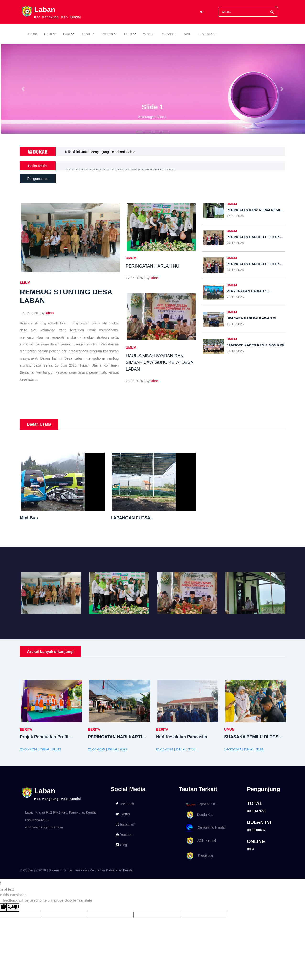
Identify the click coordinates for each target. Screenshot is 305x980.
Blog (121, 845)
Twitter (123, 814)
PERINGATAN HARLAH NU (87, 166)
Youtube (124, 835)
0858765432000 (37, 820)
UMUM (25, 283)
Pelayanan (169, 34)
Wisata (148, 34)
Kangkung (199, 856)
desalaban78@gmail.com (44, 827)
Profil (48, 34)
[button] (23, 89)
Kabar (86, 34)
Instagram (125, 824)
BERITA (26, 729)
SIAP (187, 34)
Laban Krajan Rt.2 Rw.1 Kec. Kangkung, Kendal (61, 812)
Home (32, 34)
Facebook (125, 804)
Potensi (107, 34)
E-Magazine (208, 34)
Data (67, 34)
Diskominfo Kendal (205, 828)
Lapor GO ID (201, 804)
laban (49, 313)
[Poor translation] (13, 907)
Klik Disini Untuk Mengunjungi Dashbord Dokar (100, 152)
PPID (128, 34)
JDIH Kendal (200, 841)
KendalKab (199, 815)
